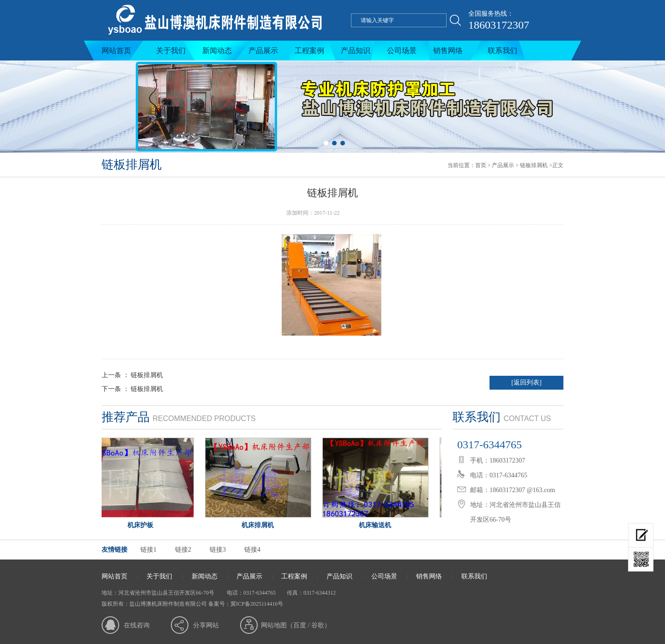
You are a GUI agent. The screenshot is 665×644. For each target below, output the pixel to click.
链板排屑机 (534, 165)
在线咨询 (137, 625)
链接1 (148, 550)
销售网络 (448, 51)
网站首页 (116, 51)
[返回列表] (526, 382)
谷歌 (318, 625)
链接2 (183, 550)
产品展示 (263, 51)
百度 (300, 625)
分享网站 (206, 625)
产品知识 (356, 51)
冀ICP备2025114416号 (257, 604)
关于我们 (171, 51)
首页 (481, 165)
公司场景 (402, 51)
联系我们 (502, 51)
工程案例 (309, 51)
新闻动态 (217, 51)
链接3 (218, 550)
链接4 (252, 550)
